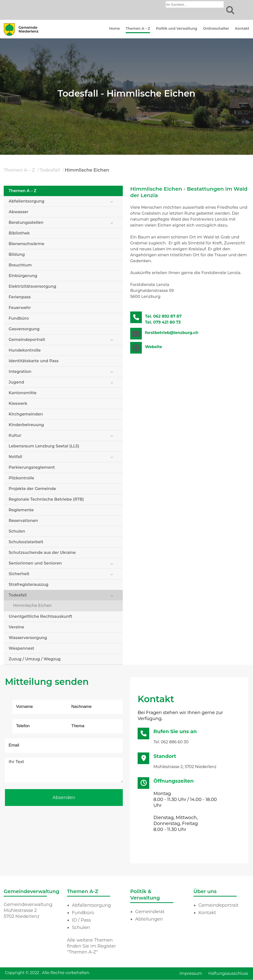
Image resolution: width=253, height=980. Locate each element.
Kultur (15, 435)
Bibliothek (19, 233)
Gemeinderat (150, 912)
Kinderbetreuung (26, 425)
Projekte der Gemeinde (32, 489)
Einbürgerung (23, 276)
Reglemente (21, 510)
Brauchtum (20, 265)
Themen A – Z (138, 28)
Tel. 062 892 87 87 (163, 316)
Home (114, 28)
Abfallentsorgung (27, 201)
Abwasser (19, 212)
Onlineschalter (216, 28)
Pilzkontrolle (21, 478)
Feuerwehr (20, 308)
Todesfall (50, 170)
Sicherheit (19, 574)
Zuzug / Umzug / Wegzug (35, 659)
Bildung (17, 254)
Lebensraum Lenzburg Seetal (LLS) (44, 446)
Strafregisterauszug (29, 584)
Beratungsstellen (26, 222)
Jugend (16, 382)
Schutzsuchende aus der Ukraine (42, 553)
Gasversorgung (24, 329)
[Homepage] (21, 35)
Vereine (16, 627)
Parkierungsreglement (32, 467)
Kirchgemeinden (26, 414)
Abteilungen (149, 919)
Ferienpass (20, 297)
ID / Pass (81, 920)
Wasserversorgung (28, 638)
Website (154, 347)
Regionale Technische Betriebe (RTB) (46, 499)
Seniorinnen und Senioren (35, 563)
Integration (20, 372)
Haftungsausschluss (228, 973)
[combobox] (195, 4)
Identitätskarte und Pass (34, 361)
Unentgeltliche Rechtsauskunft (41, 616)
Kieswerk (18, 403)
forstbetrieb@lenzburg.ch (172, 333)
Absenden (64, 798)
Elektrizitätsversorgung (32, 286)
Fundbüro (19, 318)
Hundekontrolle (25, 350)
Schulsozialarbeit (26, 542)
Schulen (17, 531)
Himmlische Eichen (87, 170)
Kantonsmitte (23, 393)
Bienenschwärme (26, 244)
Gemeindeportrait (27, 340)
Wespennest (21, 648)
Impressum (191, 973)
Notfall (15, 457)
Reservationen (23, 521)
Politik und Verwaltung (177, 28)
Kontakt (242, 28)
